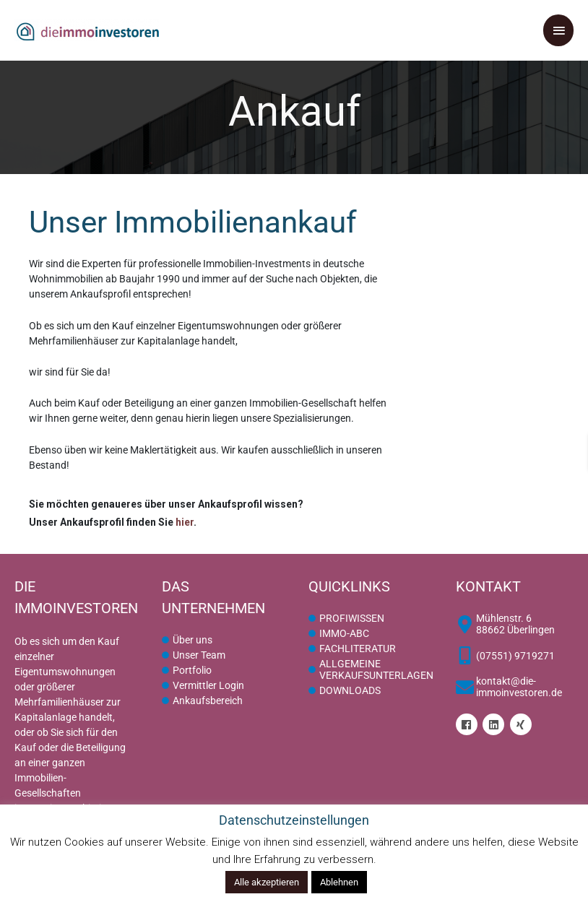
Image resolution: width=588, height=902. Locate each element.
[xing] (523, 724)
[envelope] (515, 687)
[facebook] (468, 724)
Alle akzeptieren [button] (267, 882)
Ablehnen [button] (339, 882)
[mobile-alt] (505, 655)
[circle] (187, 640)
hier (185, 522)
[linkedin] (495, 724)
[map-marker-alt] (515, 624)
